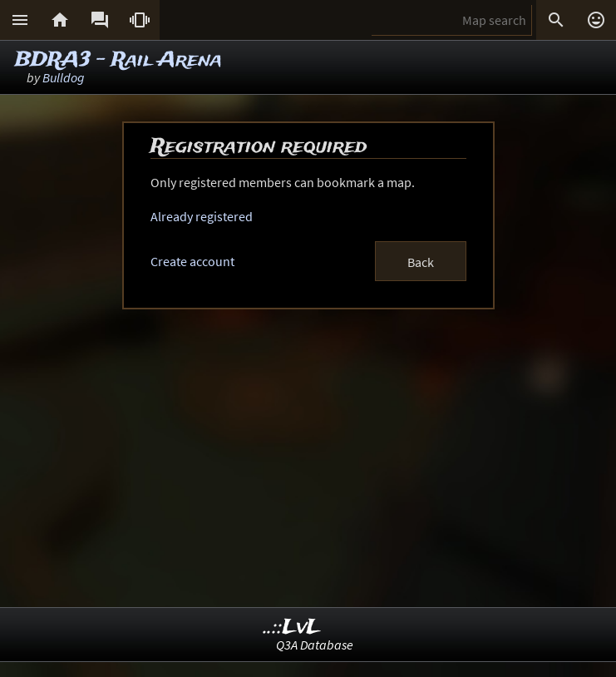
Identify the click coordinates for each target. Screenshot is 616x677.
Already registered (202, 216)
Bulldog (64, 77)
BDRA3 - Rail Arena (118, 60)
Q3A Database (315, 645)
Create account (192, 261)
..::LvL (292, 628)
